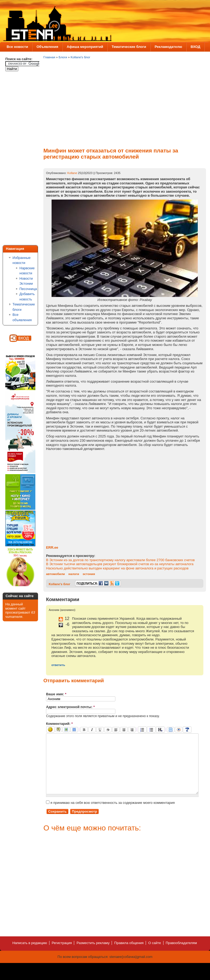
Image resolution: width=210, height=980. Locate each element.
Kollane (72, 173)
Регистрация (62, 955)
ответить (58, 665)
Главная (49, 57)
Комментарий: (59, 724)
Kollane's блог (80, 57)
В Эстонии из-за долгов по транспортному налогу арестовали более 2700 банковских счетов (120, 560)
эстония (89, 574)
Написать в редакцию (30, 955)
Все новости (17, 47)
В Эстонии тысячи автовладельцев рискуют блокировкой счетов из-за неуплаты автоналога (120, 564)
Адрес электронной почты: (70, 707)
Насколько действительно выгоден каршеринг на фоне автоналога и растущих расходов (117, 568)
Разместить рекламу (93, 955)
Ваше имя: (56, 694)
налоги (74, 574)
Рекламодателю (168, 47)
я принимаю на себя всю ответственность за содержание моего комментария (110, 815)
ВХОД (195, 47)
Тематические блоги (129, 47)
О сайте (155, 955)
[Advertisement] (27, 159)
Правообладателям (181, 955)
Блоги (63, 57)
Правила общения (129, 955)
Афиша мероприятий (85, 47)
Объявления (47, 47)
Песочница (28, 289)
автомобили (55, 574)
